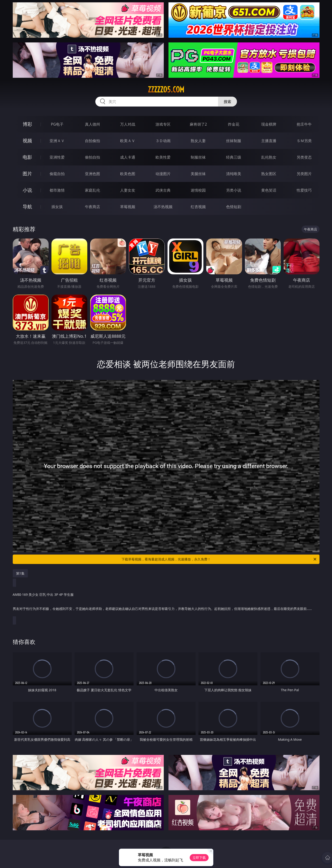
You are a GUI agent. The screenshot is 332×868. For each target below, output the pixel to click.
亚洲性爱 (57, 157)
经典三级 (234, 157)
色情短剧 (234, 207)
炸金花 (234, 124)
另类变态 (304, 157)
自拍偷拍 (92, 141)
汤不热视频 (163, 207)
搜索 (227, 102)
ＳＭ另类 (304, 141)
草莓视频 (128, 207)
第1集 (20, 573)
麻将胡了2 (198, 124)
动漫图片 (163, 174)
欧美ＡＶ (128, 141)
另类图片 (304, 174)
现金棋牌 (269, 124)
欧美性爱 (163, 157)
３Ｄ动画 (163, 141)
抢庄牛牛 (304, 124)
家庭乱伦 (92, 190)
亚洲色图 (92, 174)
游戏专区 (163, 124)
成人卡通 (128, 157)
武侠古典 (163, 190)
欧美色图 (128, 174)
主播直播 (269, 141)
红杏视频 (198, 207)
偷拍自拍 (92, 157)
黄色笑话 (269, 190)
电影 (27, 157)
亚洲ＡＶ (57, 141)
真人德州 (92, 124)
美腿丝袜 (198, 174)
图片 (27, 174)
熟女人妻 (198, 141)
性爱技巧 (304, 190)
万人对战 (128, 124)
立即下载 (199, 858)
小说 (27, 190)
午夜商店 (92, 207)
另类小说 (234, 190)
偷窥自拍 (57, 174)
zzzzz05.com (166, 90)
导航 (27, 207)
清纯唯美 (234, 174)
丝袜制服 (234, 141)
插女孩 (57, 207)
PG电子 (57, 124)
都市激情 (57, 190)
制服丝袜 (198, 157)
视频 (27, 141)
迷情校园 (198, 190)
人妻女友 (128, 190)
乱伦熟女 (269, 157)
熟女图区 (269, 174)
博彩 (27, 124)
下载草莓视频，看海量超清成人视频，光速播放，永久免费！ (219, 559)
